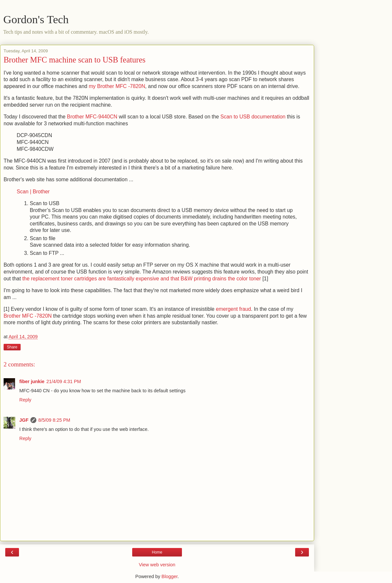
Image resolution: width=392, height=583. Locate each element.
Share (12, 347)
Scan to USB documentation (253, 117)
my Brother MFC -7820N (117, 86)
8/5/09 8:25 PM (54, 420)
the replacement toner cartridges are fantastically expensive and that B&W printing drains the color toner (142, 279)
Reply (25, 400)
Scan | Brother (33, 192)
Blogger (170, 576)
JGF (24, 420)
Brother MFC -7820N (28, 316)
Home (157, 552)
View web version (157, 565)
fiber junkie (32, 381)
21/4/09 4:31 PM (64, 381)
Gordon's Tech (36, 19)
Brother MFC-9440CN (92, 117)
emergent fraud (233, 309)
